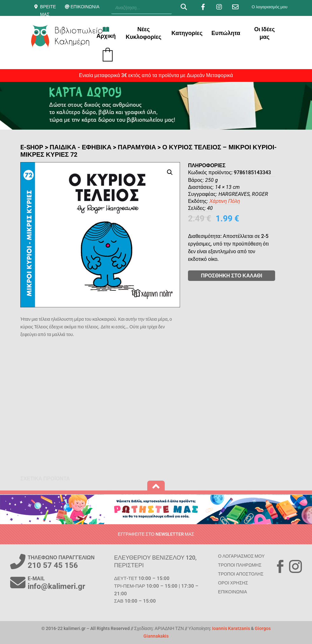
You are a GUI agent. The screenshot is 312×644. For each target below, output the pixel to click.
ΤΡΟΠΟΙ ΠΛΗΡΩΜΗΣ (240, 565)
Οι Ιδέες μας (264, 33)
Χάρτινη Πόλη (244, 201)
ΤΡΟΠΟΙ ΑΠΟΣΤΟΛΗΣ (241, 574)
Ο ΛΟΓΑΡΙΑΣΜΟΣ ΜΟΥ (241, 556)
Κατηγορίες (187, 33)
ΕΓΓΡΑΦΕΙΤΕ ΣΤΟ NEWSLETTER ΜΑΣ (156, 534)
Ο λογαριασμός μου (269, 7)
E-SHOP (32, 147)
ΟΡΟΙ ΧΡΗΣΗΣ (233, 583)
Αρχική (106, 33)
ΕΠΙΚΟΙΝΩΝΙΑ (85, 7)
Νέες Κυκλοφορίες (143, 33)
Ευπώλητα (226, 33)
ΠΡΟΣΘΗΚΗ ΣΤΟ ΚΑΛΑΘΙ (251, 276)
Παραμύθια (137, 147)
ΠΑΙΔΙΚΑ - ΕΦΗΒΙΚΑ (80, 147)
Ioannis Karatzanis (231, 628)
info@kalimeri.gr (56, 586)
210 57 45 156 (53, 565)
